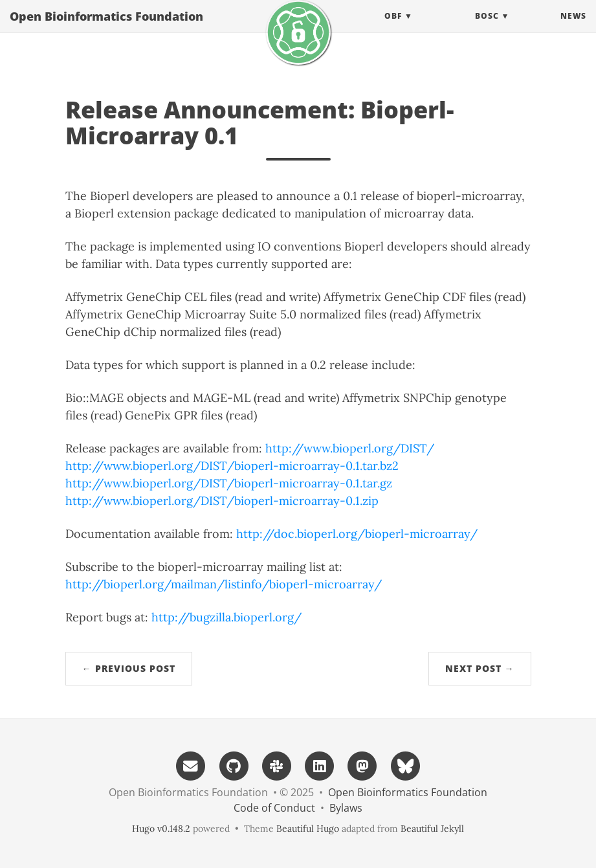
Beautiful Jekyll (432, 829)
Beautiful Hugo (308, 829)
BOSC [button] (487, 29)
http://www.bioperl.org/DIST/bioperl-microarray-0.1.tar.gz (229, 483)
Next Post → (480, 668)
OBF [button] (393, 29)
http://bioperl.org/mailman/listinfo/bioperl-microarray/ (224, 584)
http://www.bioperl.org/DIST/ (350, 448)
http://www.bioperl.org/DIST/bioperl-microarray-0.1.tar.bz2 (232, 466)
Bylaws (346, 808)
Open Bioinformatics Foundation (106, 29)
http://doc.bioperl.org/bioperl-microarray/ (357, 534)
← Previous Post (129, 668)
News (573, 29)
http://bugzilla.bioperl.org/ (226, 617)
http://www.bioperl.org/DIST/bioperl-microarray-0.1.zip (222, 501)
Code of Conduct (274, 808)
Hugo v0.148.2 (161, 829)
